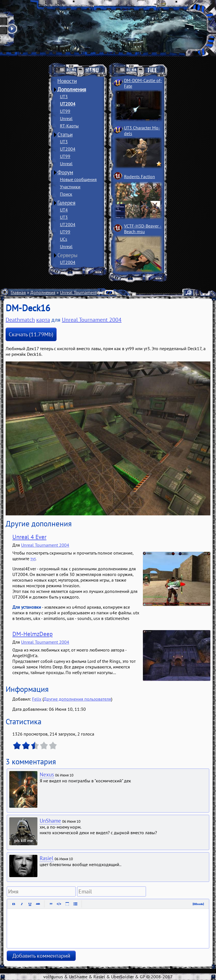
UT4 (64, 210)
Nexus (47, 774)
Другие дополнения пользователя (77, 699)
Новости (67, 81)
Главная (18, 292)
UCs (64, 239)
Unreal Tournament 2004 (84, 292)
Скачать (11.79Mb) (31, 334)
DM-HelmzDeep (32, 634)
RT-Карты (69, 126)
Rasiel (47, 858)
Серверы (67, 255)
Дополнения (72, 89)
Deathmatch (20, 320)
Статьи (65, 134)
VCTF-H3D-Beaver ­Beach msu (143, 229)
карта (43, 320)
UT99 (65, 111)
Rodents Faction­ (139, 176)
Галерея (66, 203)
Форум (65, 172)
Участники (70, 187)
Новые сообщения (78, 179)
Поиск (66, 194)
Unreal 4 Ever (29, 537)
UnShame (50, 821)
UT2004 (68, 104)
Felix (37, 699)
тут (33, 559)
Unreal (66, 118)
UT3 (64, 96)
